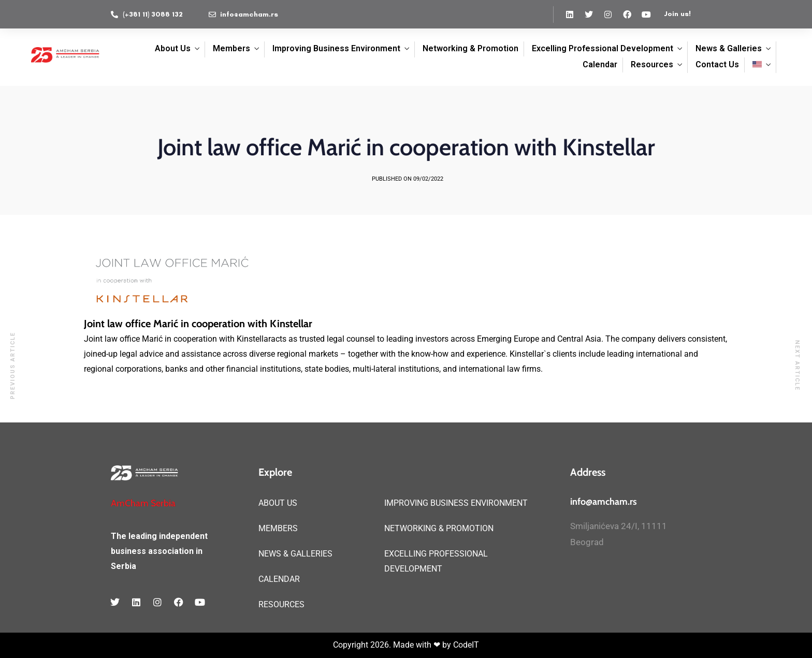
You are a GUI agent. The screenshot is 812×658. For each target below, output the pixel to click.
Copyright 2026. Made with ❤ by (393, 645)
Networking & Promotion (470, 48)
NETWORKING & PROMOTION (439, 528)
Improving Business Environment (336, 48)
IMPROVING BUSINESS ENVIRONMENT (456, 503)
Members (231, 48)
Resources (652, 64)
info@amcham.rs (604, 502)
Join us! (677, 14)
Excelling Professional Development (603, 48)
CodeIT (466, 645)
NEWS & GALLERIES (295, 554)
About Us (173, 48)
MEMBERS (278, 528)
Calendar (600, 64)
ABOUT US (278, 503)
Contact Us (717, 64)
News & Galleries (729, 48)
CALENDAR (279, 579)
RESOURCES (281, 604)
